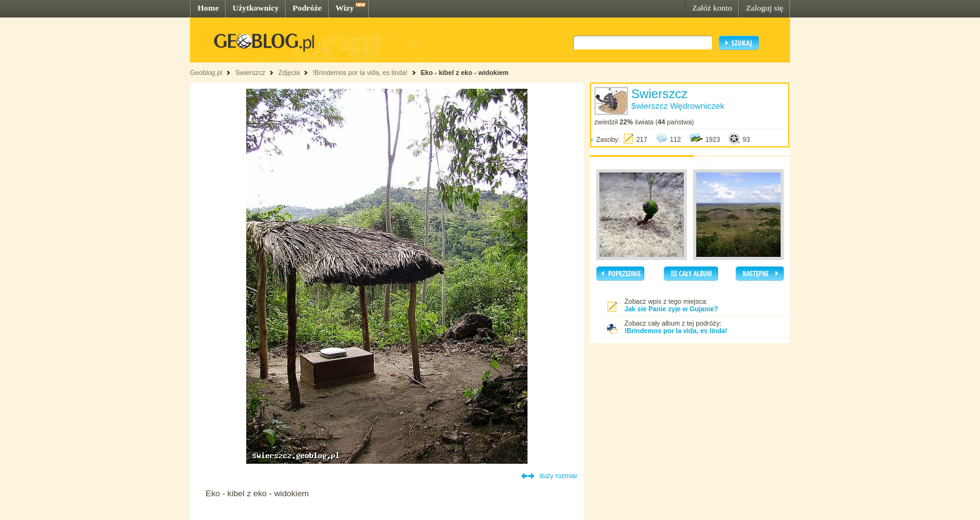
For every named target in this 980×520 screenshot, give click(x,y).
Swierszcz (250, 72)
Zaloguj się (764, 8)
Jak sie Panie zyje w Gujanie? (671, 309)
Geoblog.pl (206, 72)
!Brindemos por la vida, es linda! (360, 72)
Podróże (307, 8)
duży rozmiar (558, 476)
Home (208, 8)
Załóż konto (712, 8)
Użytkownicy (256, 8)
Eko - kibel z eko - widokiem (465, 72)
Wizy (345, 8)
